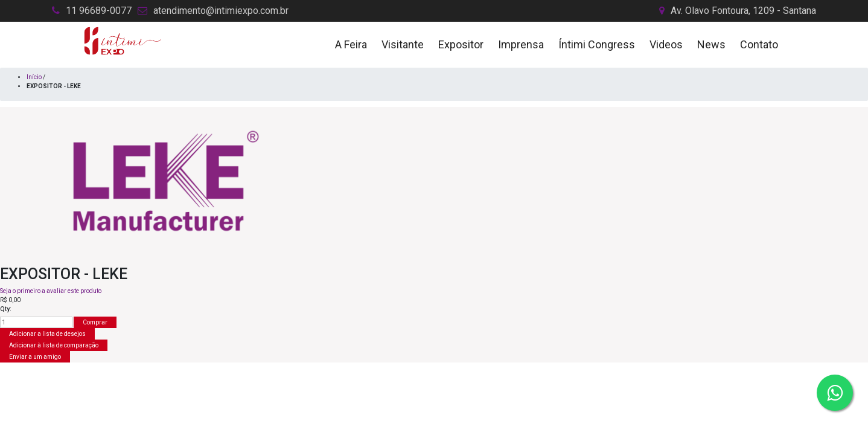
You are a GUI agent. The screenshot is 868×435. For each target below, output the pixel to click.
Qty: (6, 309)
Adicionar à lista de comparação (54, 345)
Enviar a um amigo (35, 357)
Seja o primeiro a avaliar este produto (51, 291)
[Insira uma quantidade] (36, 322)
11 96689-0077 (99, 11)
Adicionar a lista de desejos (47, 334)
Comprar (95, 322)
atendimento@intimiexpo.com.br (221, 11)
